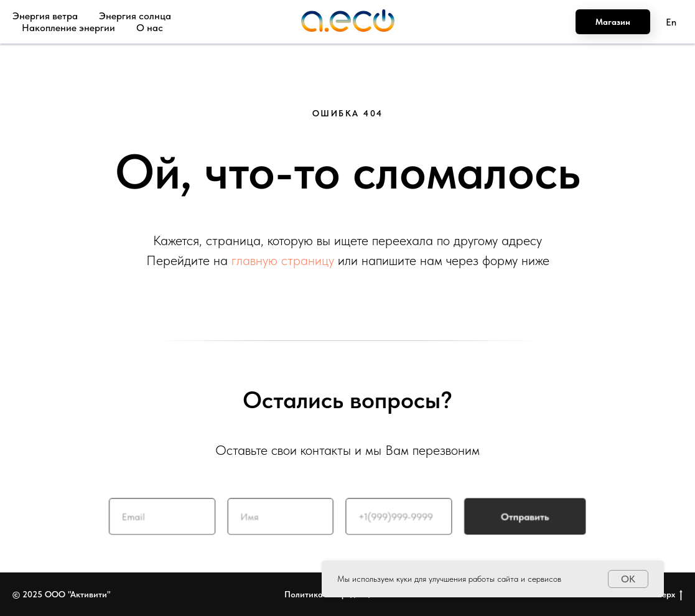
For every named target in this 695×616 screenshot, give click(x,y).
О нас (150, 28)
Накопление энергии (68, 28)
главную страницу (283, 260)
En (671, 22)
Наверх (665, 595)
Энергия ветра (45, 16)
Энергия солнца (135, 16)
